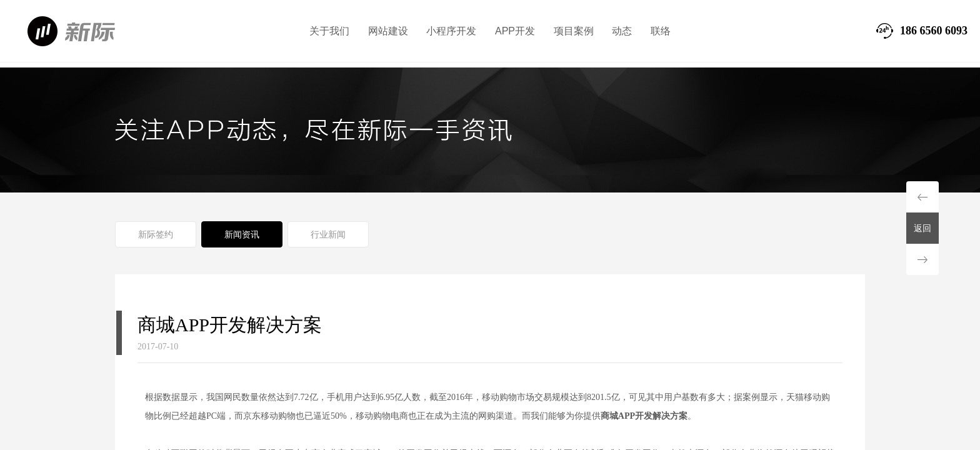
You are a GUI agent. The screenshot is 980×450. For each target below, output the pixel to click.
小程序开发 (451, 31)
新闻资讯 (242, 234)
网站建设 (388, 31)
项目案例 (574, 31)
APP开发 (515, 31)
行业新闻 (328, 234)
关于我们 (329, 31)
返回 (922, 228)
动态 (622, 31)
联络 (661, 31)
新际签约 (156, 234)
